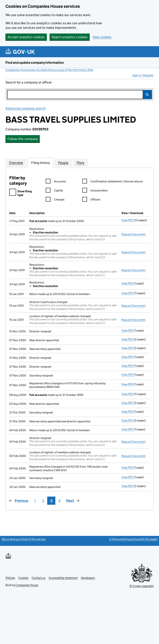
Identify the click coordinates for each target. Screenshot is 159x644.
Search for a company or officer (29, 82)
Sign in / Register (143, 75)
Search (147, 95)
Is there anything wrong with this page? (133, 539)
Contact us (39, 578)
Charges (55, 200)
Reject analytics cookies (70, 37)
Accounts (56, 182)
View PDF (128, 220)
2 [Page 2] (43, 501)
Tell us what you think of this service (24, 539)
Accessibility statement (63, 578)
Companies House (27, 585)
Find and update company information (35, 63)
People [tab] (63, 163)
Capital (54, 191)
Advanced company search (26, 108)
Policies (10, 578)
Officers (91, 200)
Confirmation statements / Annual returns (113, 182)
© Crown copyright (142, 586)
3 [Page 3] (51, 501)
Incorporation (95, 191)
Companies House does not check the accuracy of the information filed (49, 70)
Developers (88, 578)
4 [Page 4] (60, 501)
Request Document (133, 234)
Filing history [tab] (41, 163)
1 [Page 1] (35, 501)
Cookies (23, 578)
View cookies (102, 37)
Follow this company (23, 139)
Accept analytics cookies (26, 37)
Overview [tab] (16, 163)
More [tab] (80, 163)
